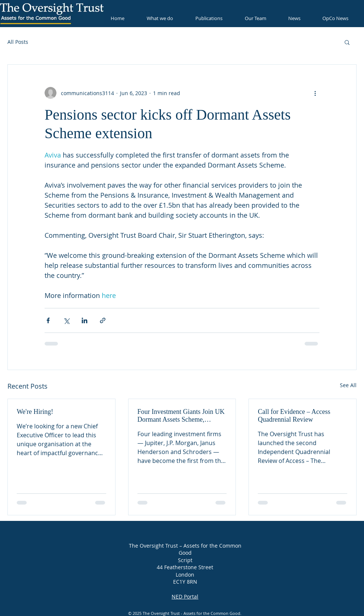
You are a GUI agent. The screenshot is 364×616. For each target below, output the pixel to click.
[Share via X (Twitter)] (66, 320)
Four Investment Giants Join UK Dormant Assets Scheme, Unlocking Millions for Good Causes (181, 416)
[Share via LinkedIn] (84, 320)
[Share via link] (103, 320)
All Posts (18, 42)
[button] (347, 42)
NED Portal (185, 596)
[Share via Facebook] (48, 320)
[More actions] (315, 93)
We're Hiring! (35, 412)
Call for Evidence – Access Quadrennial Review (294, 416)
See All (348, 385)
